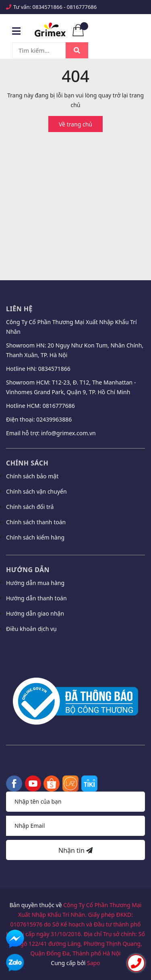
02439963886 (54, 419)
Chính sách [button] (27, 463)
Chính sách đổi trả (30, 507)
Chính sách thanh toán (36, 522)
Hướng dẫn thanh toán (36, 598)
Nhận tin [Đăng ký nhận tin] (75, 850)
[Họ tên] (75, 802)
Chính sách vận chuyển (36, 491)
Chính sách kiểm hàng (35, 537)
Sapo (94, 963)
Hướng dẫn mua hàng (35, 583)
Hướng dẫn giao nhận (35, 613)
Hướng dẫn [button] (28, 570)
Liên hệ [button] (19, 309)
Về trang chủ (75, 124)
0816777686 (82, 7)
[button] (75, 650)
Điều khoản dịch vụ (31, 629)
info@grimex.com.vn (68, 433)
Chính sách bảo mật (32, 476)
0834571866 (48, 7)
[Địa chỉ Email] (75, 826)
